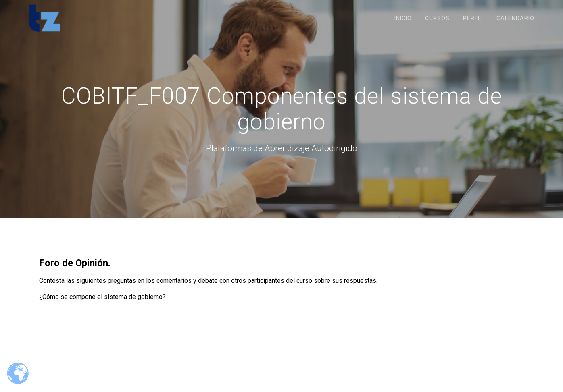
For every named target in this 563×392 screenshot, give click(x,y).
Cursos (437, 18)
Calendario (515, 18)
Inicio (403, 18)
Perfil (473, 18)
